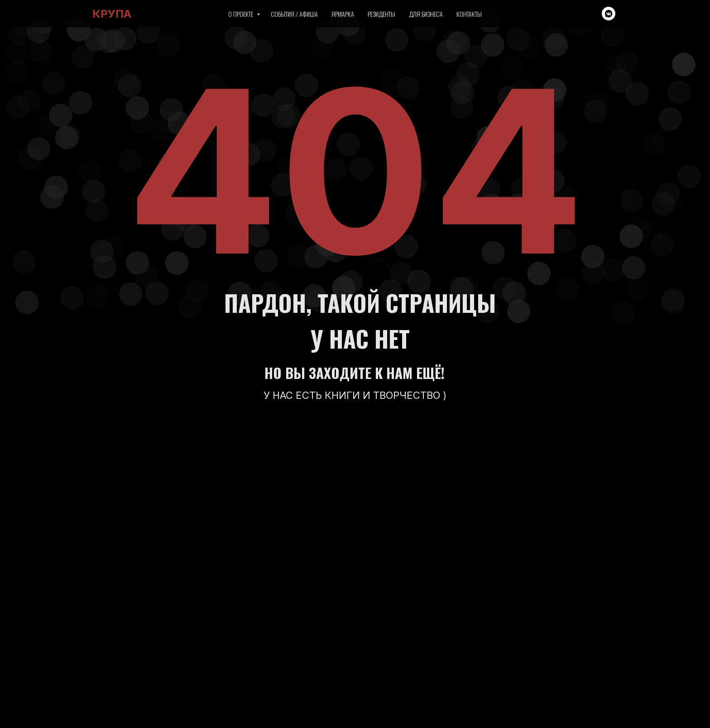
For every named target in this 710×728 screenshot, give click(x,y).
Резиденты (381, 14)
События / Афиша (294, 14)
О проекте (241, 14)
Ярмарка (343, 14)
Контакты (469, 14)
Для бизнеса (426, 14)
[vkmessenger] (609, 14)
